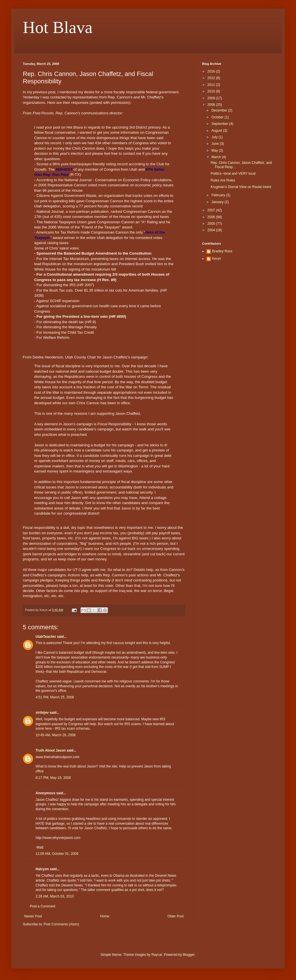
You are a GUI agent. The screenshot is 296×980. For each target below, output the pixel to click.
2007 (212, 210)
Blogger (189, 955)
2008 (212, 105)
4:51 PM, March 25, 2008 (55, 697)
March (217, 157)
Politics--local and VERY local (233, 174)
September (220, 124)
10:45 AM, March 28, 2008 (56, 735)
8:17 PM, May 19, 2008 (53, 778)
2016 (212, 71)
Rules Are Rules (223, 180)
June (216, 144)
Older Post (175, 916)
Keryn (216, 259)
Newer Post (33, 916)
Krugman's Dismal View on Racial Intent (241, 187)
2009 (212, 98)
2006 (212, 217)
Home (105, 916)
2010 (212, 91)
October (218, 117)
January (218, 202)
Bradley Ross (222, 251)
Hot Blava (58, 27)
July (215, 137)
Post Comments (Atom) (61, 924)
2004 (212, 230)
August (217, 131)
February (219, 195)
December (220, 110)
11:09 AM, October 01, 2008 (57, 854)
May (215, 150)
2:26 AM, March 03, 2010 (55, 896)
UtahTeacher (46, 637)
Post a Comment (43, 906)
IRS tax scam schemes (72, 729)
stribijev (42, 713)
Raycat (157, 955)
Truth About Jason (51, 750)
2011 (212, 85)
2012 (212, 78)
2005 (212, 224)
